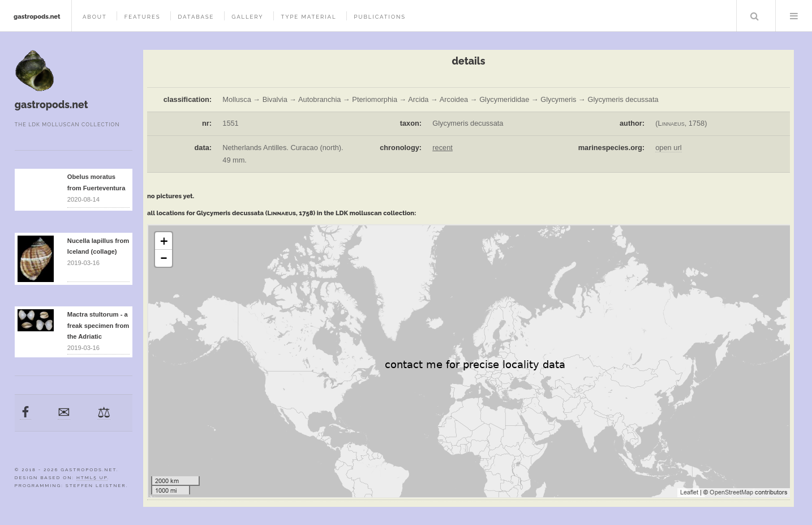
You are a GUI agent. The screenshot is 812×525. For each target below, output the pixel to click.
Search (755, 16)
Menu (794, 16)
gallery (247, 17)
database (196, 17)
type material (308, 17)
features (143, 17)
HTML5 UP (92, 477)
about (95, 17)
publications (380, 17)
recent (442, 148)
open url (668, 148)
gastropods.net (37, 16)
